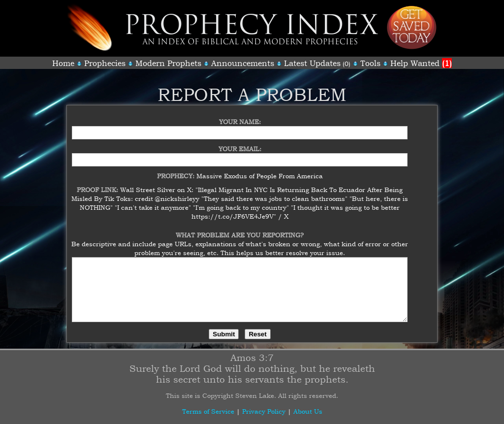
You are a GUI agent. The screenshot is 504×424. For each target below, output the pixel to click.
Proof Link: (98, 184)
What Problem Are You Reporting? (240, 229)
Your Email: (240, 143)
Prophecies (105, 63)
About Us (308, 411)
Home (63, 63)
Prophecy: (177, 170)
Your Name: (240, 116)
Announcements (243, 63)
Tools (370, 63)
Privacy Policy (264, 411)
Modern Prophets (168, 63)
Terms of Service (208, 411)
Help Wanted (421, 63)
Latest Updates (312, 63)
